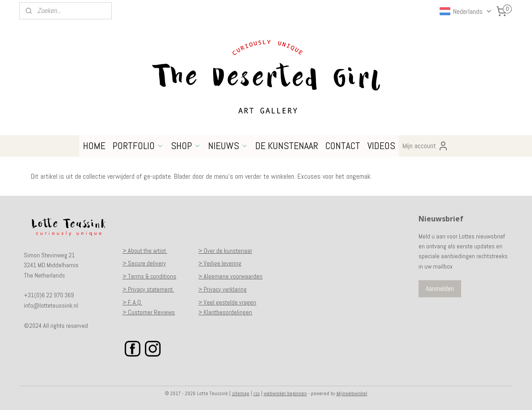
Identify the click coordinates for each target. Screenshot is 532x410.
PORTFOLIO (138, 145)
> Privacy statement (148, 289)
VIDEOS (381, 145)
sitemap (241, 393)
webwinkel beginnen (285, 393)
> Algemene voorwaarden (230, 276)
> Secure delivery (144, 263)
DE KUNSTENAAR (287, 145)
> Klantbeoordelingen (225, 312)
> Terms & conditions (149, 276)
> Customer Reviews (149, 312)
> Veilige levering (220, 263)
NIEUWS (228, 145)
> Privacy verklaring (222, 289)
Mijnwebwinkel (352, 393)
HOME (94, 145)
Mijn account (425, 146)
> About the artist (145, 251)
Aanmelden (440, 289)
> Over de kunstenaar (225, 251)
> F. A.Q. (132, 302)
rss (257, 393)
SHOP (186, 145)
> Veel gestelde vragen (227, 302)
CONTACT (343, 145)
